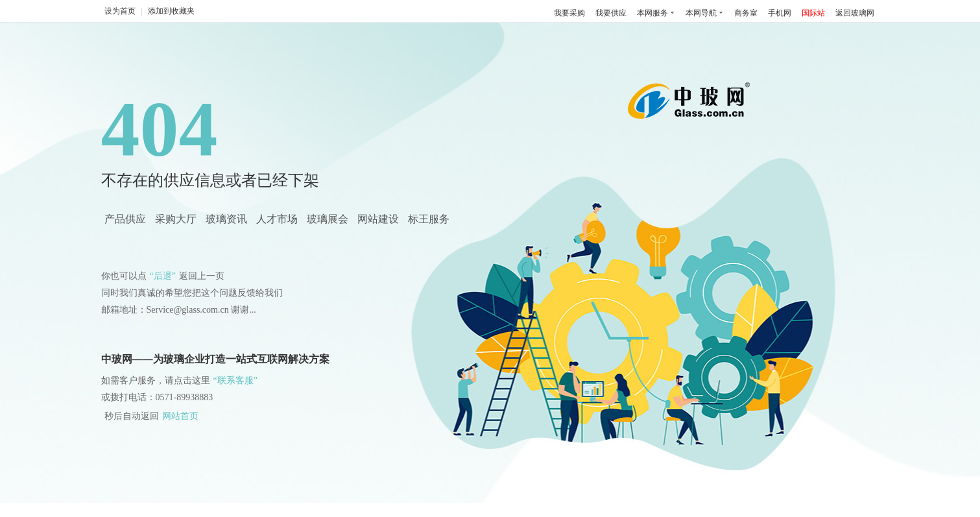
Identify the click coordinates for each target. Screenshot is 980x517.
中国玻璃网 (692, 105)
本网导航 (701, 13)
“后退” (163, 276)
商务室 (746, 13)
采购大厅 (176, 219)
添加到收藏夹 (171, 11)
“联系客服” (235, 380)
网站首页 (180, 416)
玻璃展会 (328, 219)
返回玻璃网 (855, 13)
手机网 (780, 13)
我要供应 (611, 13)
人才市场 (277, 219)
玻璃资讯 (226, 219)
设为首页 (120, 11)
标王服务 (429, 219)
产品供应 (125, 219)
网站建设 (378, 219)
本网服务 (652, 13)
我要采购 (569, 13)
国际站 (813, 13)
